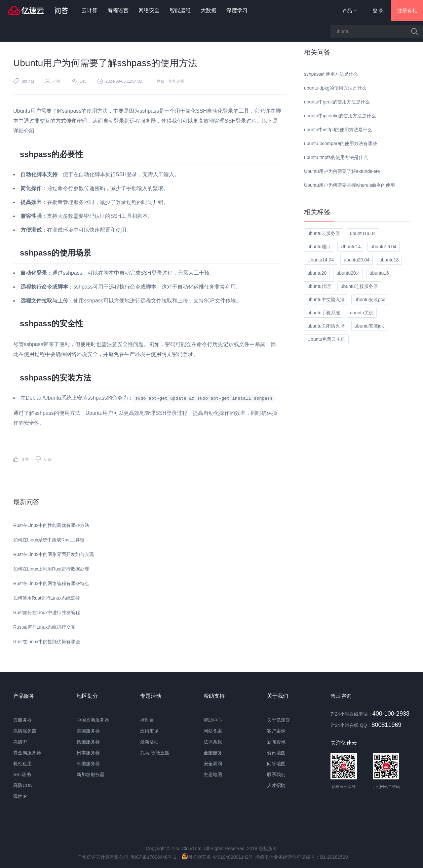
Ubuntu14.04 (321, 260)
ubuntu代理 (319, 286)
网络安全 (149, 10)
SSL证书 (22, 774)
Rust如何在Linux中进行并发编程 (47, 612)
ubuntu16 (379, 273)
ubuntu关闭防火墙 (326, 326)
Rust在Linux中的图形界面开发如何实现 (54, 554)
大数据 (209, 10)
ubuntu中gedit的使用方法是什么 (337, 102)
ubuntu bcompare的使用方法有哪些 (341, 143)
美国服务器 (88, 731)
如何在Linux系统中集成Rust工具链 (49, 540)
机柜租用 (22, 764)
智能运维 (180, 10)
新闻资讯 (276, 742)
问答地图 (276, 764)
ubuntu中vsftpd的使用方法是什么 (338, 130)
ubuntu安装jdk (369, 326)
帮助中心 (213, 720)
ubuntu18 (389, 260)
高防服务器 (25, 731)
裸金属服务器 (27, 753)
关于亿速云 (279, 720)
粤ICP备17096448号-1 (153, 857)
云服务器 (22, 720)
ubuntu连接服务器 (359, 286)
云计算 (90, 10)
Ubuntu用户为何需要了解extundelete (342, 171)
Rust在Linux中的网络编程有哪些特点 (51, 583)
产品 (350, 11)
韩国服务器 (88, 764)
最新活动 (149, 742)
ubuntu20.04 (357, 260)
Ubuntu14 (351, 247)
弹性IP (20, 796)
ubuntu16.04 (384, 247)
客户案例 (276, 731)
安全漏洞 (213, 764)
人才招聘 (276, 785)
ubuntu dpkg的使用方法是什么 (335, 88)
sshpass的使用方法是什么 (331, 74)
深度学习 (237, 10)
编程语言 (118, 10)
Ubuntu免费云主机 (326, 339)
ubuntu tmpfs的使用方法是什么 (336, 157)
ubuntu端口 (319, 247)
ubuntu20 (317, 273)
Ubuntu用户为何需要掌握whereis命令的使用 (349, 185)
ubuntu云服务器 (324, 233)
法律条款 (213, 742)
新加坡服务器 (91, 774)
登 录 (378, 11)
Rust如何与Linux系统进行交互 (44, 627)
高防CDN (23, 785)
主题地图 (213, 774)
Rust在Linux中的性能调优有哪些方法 (51, 525)
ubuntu (28, 81)
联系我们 (276, 774)
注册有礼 (407, 10)
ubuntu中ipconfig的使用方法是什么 (340, 116)
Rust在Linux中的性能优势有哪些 (47, 642)
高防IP (20, 742)
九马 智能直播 (155, 753)
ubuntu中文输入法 (326, 299)
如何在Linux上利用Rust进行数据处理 (51, 569)
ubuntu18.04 (363, 233)
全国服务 (213, 753)
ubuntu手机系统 (324, 313)
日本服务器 (88, 753)
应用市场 (149, 731)
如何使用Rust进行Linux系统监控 (47, 598)
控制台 (147, 720)
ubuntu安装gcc (370, 299)
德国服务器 (88, 742)
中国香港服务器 (93, 720)
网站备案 (213, 731)
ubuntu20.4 (348, 273)
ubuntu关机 (362, 313)
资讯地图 (276, 753)
